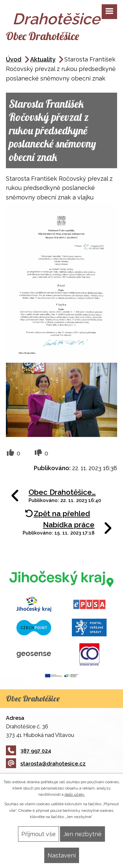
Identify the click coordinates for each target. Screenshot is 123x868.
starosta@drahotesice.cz (46, 764)
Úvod (14, 59)
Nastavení (62, 855)
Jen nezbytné (82, 834)
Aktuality (43, 59)
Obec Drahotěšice (42, 36)
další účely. (75, 794)
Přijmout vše (39, 834)
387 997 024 (29, 751)
